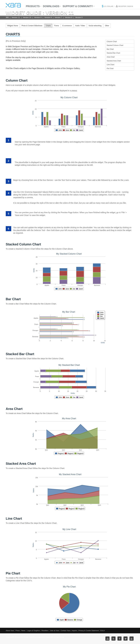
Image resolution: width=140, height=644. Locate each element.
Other (107, 26)
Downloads (51, 6)
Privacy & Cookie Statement (89, 631)
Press (18, 631)
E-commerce (67, 26)
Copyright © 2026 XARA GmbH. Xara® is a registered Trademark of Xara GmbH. (35, 637)
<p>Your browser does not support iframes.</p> (70, 112)
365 (7, 17)
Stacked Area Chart (114, 61)
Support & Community (78, 6)
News (23, 631)
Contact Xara (65, 631)
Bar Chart (110, 49)
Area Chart (111, 57)
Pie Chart (110, 68)
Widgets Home (13, 26)
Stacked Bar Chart (113, 53)
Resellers (45, 631)
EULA (102, 631)
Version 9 (38, 17)
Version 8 (48, 17)
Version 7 (58, 17)
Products (33, 6)
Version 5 (79, 17)
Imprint (74, 631)
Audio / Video (80, 26)
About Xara (10, 631)
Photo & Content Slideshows (32, 26)
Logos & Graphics (33, 631)
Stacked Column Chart (115, 45)
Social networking (95, 26)
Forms (57, 26)
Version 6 (69, 17)
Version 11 (16, 17)
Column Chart (112, 42)
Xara (13, 5)
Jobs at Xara (54, 631)
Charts (48, 26)
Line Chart (111, 65)
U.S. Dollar (108, 6)
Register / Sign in (126, 6)
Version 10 (27, 17)
